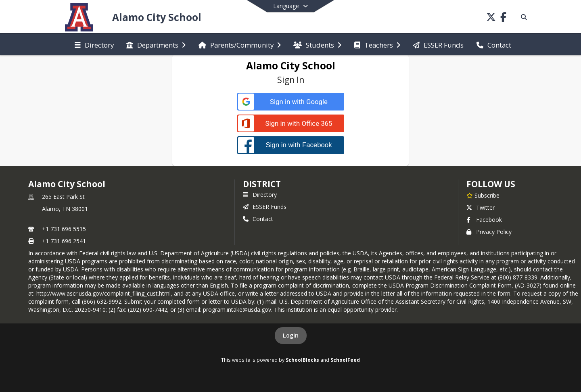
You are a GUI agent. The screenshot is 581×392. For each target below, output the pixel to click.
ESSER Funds (265, 207)
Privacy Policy (489, 232)
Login (291, 335)
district (262, 184)
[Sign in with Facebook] (291, 145)
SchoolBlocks (302, 360)
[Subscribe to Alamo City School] (483, 195)
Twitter (481, 207)
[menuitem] (94, 44)
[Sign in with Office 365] (291, 124)
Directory (260, 195)
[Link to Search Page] (522, 17)
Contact (258, 219)
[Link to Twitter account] (491, 18)
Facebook (484, 220)
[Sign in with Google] (291, 102)
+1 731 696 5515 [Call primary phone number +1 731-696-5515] (64, 229)
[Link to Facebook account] (503, 18)
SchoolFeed (345, 360)
